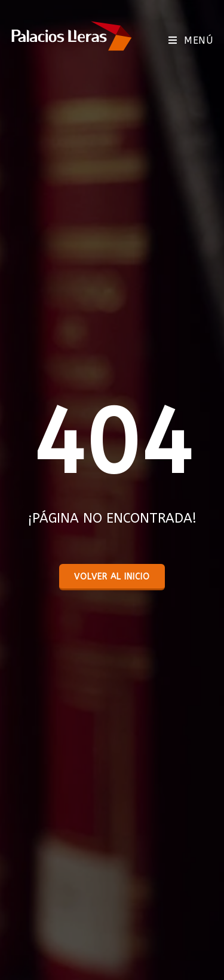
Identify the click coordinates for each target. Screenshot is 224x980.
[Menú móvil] (191, 40)
